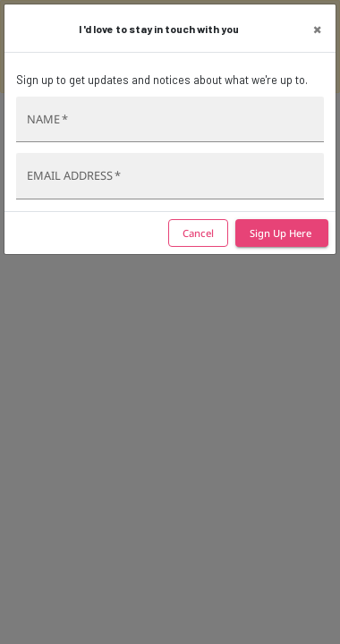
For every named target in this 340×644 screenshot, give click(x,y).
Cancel (198, 233)
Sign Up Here (282, 233)
